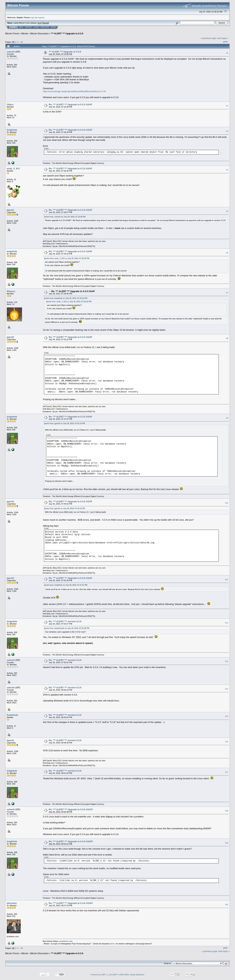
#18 (227, 811)
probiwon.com (66, 941)
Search (29, 27)
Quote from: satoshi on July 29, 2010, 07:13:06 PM (65, 217)
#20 (227, 905)
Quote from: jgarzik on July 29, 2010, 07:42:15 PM (64, 423)
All (22, 42)
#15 (227, 716)
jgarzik (10, 210)
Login (36, 27)
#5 (227, 211)
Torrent (45, 23)
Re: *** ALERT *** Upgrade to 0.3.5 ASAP (70, 104)
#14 (227, 689)
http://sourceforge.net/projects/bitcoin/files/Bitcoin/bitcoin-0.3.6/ (74, 91)
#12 (227, 623)
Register (45, 27)
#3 (227, 131)
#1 (227, 53)
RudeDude (12, 715)
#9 (227, 418)
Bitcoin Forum (12, 33)
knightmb (12, 130)
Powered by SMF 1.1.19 (101, 975)
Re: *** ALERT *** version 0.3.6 (65, 621)
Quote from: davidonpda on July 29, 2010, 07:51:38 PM (67, 628)
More (53, 27)
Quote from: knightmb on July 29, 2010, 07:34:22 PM (66, 298)
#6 (227, 253)
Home (13, 27)
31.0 (39, 23)
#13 (227, 661)
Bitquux (11, 291)
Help (21, 27)
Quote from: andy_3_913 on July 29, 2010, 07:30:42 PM (67, 258)
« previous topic (208, 38)
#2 (227, 106)
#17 (227, 772)
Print (225, 42)
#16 (227, 742)
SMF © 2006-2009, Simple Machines (129, 975)
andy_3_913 (13, 168)
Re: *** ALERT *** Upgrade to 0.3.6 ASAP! (71, 809)
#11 (227, 580)
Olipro (10, 104)
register (41, 17)
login (33, 17)
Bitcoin (25, 33)
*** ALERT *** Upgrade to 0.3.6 (67, 33)
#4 (227, 170)
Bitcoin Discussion (40, 33)
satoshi (11, 52)
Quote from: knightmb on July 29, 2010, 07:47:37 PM (66, 585)
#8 (227, 338)
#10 (227, 503)
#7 (227, 293)
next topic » (223, 38)
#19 (227, 843)
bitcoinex (12, 903)
